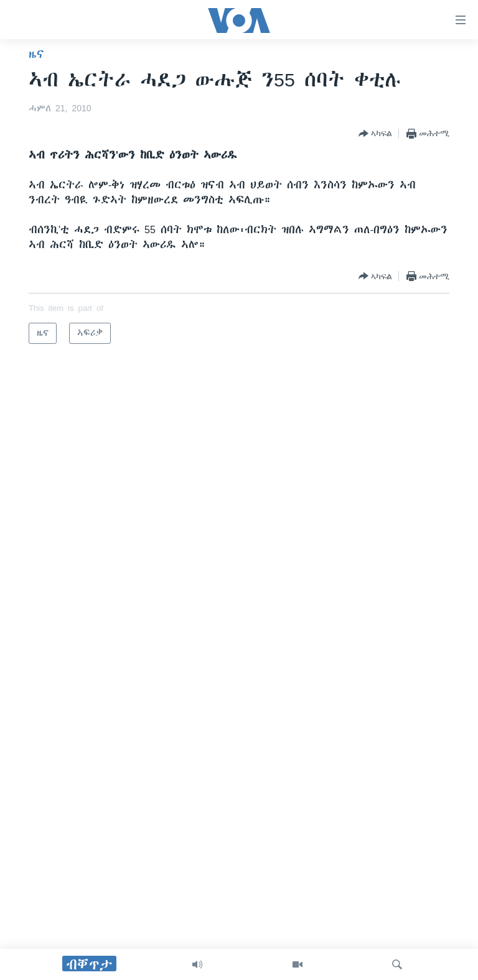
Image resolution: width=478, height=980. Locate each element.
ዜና (36, 54)
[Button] (375, 134)
